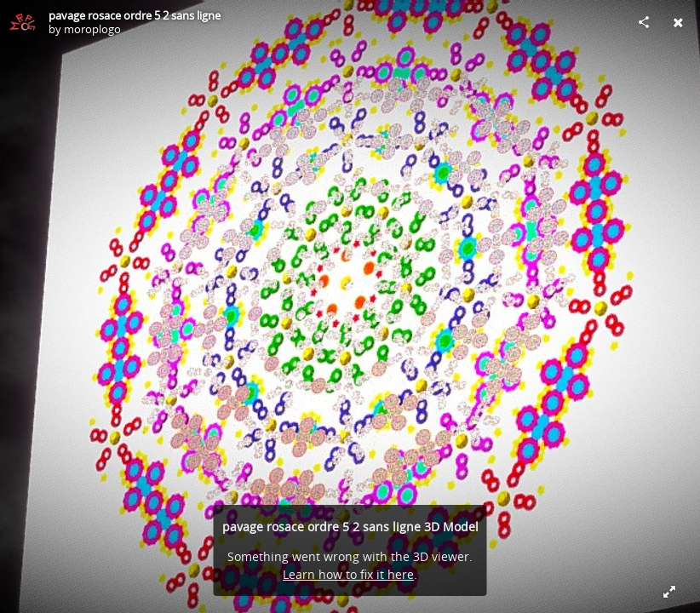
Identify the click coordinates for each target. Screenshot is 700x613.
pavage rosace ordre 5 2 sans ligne (135, 15)
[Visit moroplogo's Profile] (22, 22)
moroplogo (92, 29)
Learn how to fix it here (348, 574)
